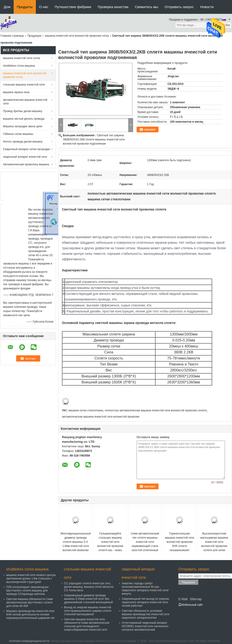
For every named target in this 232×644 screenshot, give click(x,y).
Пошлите (188, 582)
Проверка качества (113, 7)
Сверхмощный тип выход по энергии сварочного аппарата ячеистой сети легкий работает (145, 602)
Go (228, 25)
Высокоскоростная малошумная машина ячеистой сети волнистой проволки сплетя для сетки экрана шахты (214, 544)
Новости (207, 7)
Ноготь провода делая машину (23, 142)
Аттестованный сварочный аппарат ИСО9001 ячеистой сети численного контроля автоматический (145, 626)
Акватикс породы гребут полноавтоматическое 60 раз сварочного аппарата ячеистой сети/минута (145, 589)
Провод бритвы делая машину (23, 111)
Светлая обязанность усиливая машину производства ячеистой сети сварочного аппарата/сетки (145, 614)
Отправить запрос (179, 7)
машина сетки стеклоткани (86, 410)
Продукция (34, 36)
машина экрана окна (16, 92)
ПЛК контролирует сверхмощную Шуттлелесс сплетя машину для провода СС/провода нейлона (27, 591)
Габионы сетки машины (18, 134)
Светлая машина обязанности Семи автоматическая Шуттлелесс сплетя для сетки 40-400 (30, 602)
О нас (44, 7)
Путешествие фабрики (73, 7)
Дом (7, 7)
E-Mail (183, 599)
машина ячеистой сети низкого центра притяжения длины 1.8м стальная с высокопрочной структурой (31, 579)
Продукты (25, 7)
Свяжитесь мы (147, 7)
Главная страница (12, 36)
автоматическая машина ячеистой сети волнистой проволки (101, 417)
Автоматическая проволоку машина (26, 164)
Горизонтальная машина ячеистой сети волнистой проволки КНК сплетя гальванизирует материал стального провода (180, 546)
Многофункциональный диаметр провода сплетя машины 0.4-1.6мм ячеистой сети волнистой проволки (76, 542)
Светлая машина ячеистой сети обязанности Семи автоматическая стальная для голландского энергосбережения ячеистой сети (87, 625)
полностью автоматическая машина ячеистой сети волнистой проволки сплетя (156, 410)
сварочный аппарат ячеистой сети (25, 157)
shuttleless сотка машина (19, 66)
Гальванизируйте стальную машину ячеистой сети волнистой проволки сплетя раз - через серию (110, 544)
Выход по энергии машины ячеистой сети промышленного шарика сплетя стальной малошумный (88, 611)
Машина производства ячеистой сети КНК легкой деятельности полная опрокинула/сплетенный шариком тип (31, 614)
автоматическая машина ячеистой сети (25, 102)
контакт (150, 129)
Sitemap (196, 599)
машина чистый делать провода (24, 119)
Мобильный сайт (191, 605)
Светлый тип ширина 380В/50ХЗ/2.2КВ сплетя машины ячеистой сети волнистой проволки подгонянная (94, 139)
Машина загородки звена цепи (23, 126)
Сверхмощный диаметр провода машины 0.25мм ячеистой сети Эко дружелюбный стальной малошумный (88, 599)
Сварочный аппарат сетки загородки (26, 149)
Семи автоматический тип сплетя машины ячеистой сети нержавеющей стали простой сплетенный (145, 542)
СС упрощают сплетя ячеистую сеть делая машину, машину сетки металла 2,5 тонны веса (89, 587)
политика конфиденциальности (29, 641)
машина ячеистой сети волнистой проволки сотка (77, 36)
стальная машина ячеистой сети (24, 85)
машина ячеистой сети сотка (21, 58)
